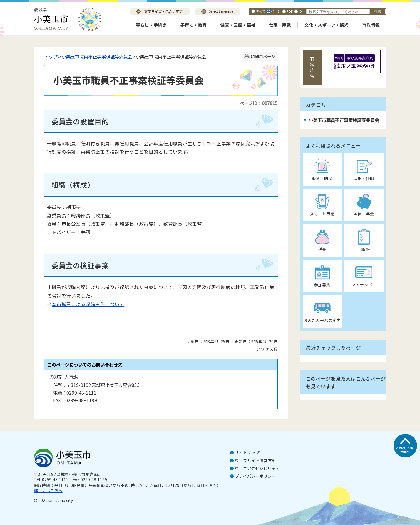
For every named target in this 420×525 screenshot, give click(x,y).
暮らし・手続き (151, 25)
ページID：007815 (259, 103)
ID (300, 11)
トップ (51, 56)
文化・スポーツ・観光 (327, 25)
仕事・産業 (280, 25)
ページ (276, 11)
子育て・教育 (193, 25)
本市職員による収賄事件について (88, 304)
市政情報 (371, 25)
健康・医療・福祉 (238, 25)
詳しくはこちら (48, 490)
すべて (260, 11)
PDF (290, 11)
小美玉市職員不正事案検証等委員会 (97, 56)
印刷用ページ (263, 56)
